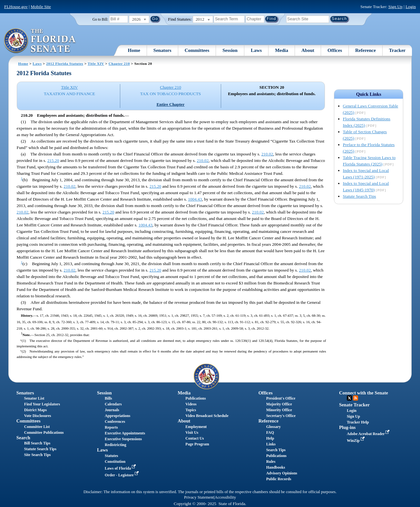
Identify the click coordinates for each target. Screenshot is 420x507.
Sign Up (396, 7)
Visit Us (192, 432)
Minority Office (279, 410)
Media (282, 50)
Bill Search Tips (37, 443)
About (308, 50)
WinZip (356, 441)
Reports (111, 427)
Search (23, 438)
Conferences (115, 422)
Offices (335, 50)
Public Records (279, 479)
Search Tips (276, 450)
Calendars (113, 404)
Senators (162, 50)
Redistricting (116, 445)
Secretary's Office (281, 416)
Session (230, 50)
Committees (197, 50)
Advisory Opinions (282, 473)
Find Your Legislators (42, 404)
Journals (112, 410)
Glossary (273, 427)
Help (270, 438)
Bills (108, 398)
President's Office (281, 398)
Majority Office (279, 404)
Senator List (34, 398)
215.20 (53, 160)
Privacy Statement (199, 497)
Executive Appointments (125, 433)
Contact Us (195, 438)
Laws (256, 50)
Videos (191, 404)
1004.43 (195, 199)
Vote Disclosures (38, 416)
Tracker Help (358, 422)
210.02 (267, 154)
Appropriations (117, 416)
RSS (356, 398)
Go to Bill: (100, 19)
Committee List (37, 427)
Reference (366, 50)
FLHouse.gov (16, 7)
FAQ (270, 432)
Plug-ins (347, 427)
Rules (271, 462)
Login (411, 7)
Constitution (115, 462)
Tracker (397, 50)
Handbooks (276, 467)
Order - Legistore (122, 475)
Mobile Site (41, 7)
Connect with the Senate (364, 393)
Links (271, 444)
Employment (196, 427)
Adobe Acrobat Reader (369, 434)
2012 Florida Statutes (65, 64)
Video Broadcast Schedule (207, 416)
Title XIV (96, 64)
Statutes (111, 456)
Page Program (197, 444)
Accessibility (225, 497)
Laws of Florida (121, 468)
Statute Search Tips (360, 196)
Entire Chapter (171, 104)
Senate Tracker (354, 405)
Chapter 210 (119, 64)
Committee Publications (44, 432)
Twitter (349, 398)
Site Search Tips (38, 455)
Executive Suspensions (123, 439)
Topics (191, 410)
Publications (195, 398)
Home (134, 50)
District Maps (35, 410)
